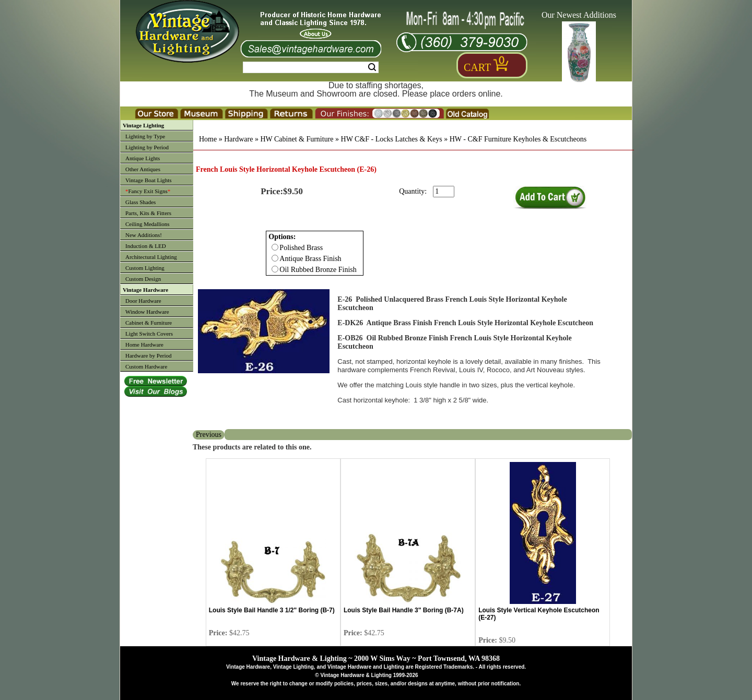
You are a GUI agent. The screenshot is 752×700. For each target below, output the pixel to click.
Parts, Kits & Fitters (148, 213)
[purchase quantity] (444, 192)
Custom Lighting (145, 268)
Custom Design (143, 279)
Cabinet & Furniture (149, 323)
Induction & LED (146, 246)
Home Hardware (144, 345)
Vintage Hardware (145, 290)
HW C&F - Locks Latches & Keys (392, 139)
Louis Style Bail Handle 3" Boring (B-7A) (404, 610)
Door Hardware (143, 301)
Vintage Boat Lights (149, 180)
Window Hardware (147, 312)
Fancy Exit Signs (148, 191)
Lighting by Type (145, 136)
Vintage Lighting (143, 125)
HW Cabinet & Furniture (297, 139)
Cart (477, 67)
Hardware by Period (149, 355)
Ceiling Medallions (148, 224)
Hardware (238, 139)
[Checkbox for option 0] (275, 247)
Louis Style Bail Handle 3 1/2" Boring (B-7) (272, 610)
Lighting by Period (147, 147)
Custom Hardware (146, 366)
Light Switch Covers (149, 334)
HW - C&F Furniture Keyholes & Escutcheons (518, 139)
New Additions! (144, 235)
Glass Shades (140, 202)
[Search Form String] (311, 67)
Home (208, 139)
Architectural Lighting (151, 257)
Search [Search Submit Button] (372, 67)
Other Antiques (143, 169)
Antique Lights (143, 158)
